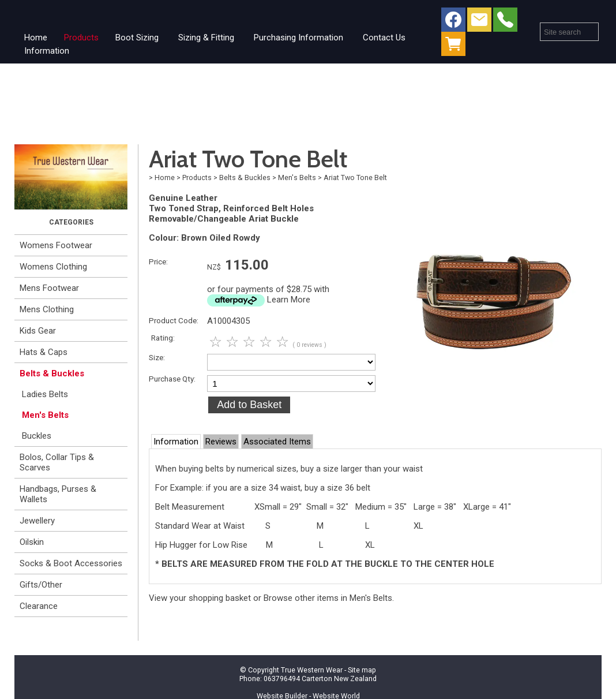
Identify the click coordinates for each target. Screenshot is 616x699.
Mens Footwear (49, 288)
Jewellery (37, 521)
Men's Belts (45, 415)
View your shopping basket (200, 598)
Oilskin (32, 542)
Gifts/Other (41, 585)
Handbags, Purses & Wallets (58, 494)
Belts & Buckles (52, 373)
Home (36, 38)
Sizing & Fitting (206, 38)
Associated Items (277, 442)
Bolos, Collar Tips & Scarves (57, 462)
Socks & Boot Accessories (71, 563)
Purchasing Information (298, 38)
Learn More (289, 300)
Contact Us (384, 38)
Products (81, 38)
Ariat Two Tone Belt (355, 177)
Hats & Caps (44, 352)
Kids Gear (38, 331)
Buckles (37, 436)
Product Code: (174, 320)
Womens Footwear (56, 245)
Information (47, 51)
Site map (362, 670)
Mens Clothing (47, 309)
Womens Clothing (53, 267)
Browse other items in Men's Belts (328, 598)
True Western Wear (312, 670)
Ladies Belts (45, 394)
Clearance (39, 606)
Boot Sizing (137, 38)
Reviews (221, 442)
